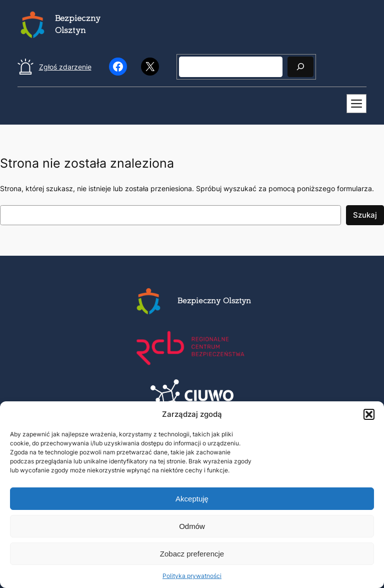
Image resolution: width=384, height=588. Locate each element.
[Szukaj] (300, 67)
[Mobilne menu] (356, 104)
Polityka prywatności (192, 576)
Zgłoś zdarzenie (65, 67)
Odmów (192, 526)
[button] (369, 414)
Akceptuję (192, 499)
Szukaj (365, 215)
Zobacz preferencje (192, 554)
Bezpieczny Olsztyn (214, 302)
